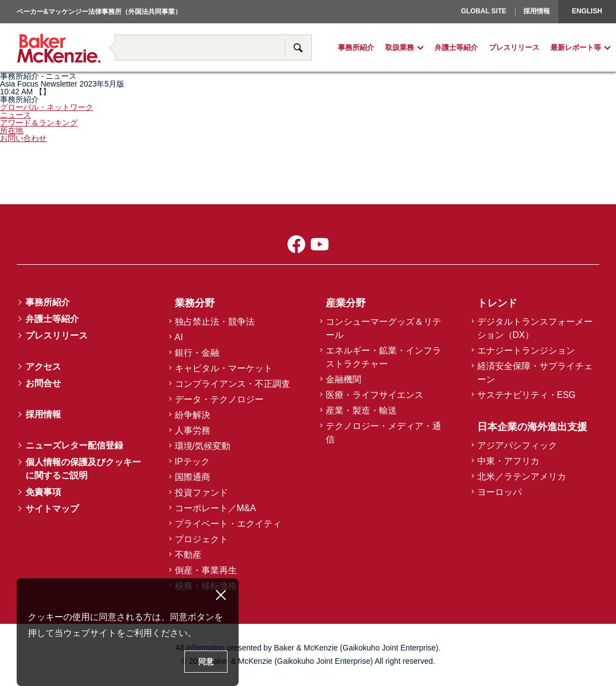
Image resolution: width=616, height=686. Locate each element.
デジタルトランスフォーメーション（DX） (535, 328)
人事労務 (193, 430)
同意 (206, 662)
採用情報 (537, 11)
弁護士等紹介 (456, 48)
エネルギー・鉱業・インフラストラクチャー (383, 357)
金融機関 (344, 379)
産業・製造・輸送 (361, 410)
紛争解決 (193, 415)
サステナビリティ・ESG (527, 395)
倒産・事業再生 (206, 570)
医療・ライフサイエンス (375, 395)
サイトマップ (52, 509)
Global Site (483, 11)
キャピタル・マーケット (224, 368)
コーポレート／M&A (216, 508)
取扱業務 (400, 48)
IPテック (192, 461)
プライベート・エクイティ (228, 524)
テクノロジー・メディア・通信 (383, 433)
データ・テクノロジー (219, 399)
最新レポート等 (576, 48)
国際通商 (193, 477)
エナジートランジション (526, 350)
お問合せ (43, 383)
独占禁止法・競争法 (215, 322)
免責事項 (43, 492)
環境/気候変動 (203, 446)
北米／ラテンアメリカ (522, 476)
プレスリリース (514, 48)
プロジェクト (201, 539)
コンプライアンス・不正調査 (233, 384)
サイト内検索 (298, 47)
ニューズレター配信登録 (74, 445)
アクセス (43, 367)
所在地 (12, 130)
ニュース (16, 115)
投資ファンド (201, 493)
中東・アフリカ (508, 461)
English (587, 11)
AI (179, 337)
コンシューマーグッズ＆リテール (383, 328)
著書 (109, 23)
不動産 (188, 555)
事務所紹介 (356, 48)
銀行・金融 (197, 353)
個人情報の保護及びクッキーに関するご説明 (83, 469)
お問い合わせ (23, 138)
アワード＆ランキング (39, 123)
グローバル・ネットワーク (47, 107)
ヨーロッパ (473, 28)
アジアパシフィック (517, 445)
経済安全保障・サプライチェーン (535, 373)
